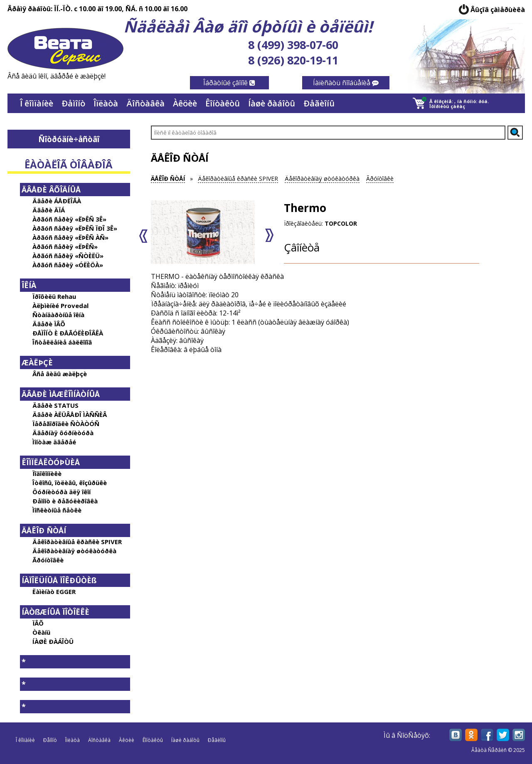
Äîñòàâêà (145, 103)
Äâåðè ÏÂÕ (49, 324)
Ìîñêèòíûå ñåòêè (57, 510)
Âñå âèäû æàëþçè (60, 374)
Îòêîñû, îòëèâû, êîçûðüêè (70, 483)
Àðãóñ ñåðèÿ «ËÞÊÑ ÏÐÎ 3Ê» (75, 228)
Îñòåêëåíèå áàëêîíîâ (62, 342)
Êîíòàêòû (223, 103)
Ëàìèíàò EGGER (54, 591)
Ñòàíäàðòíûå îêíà (58, 315)
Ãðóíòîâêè (48, 560)
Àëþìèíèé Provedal (60, 306)
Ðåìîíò (73, 103)
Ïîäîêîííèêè (47, 473)
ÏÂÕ (38, 623)
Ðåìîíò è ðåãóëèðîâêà (65, 501)
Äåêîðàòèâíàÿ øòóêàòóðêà (74, 551)
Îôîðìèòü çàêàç (447, 106)
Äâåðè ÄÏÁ (49, 210)
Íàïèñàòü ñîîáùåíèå (346, 83)
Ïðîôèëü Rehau (54, 296)
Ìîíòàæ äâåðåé (54, 442)
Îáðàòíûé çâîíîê (229, 83)
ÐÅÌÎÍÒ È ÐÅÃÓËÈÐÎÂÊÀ (68, 333)
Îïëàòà (106, 103)
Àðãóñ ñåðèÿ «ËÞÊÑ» (65, 246)
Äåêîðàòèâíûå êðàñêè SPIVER (77, 542)
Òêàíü (41, 632)
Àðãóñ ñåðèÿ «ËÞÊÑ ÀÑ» (70, 237)
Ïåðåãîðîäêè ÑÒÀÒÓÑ (66, 424)
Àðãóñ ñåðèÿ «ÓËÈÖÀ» (68, 265)
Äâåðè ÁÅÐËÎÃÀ (57, 201)
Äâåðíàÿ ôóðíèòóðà (63, 433)
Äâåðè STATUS (55, 405)
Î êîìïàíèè (37, 103)
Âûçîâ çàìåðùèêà (498, 10)
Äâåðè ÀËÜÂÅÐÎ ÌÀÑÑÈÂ (70, 414)
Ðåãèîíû (319, 103)
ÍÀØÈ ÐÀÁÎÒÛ (53, 641)
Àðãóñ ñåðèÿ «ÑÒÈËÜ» (68, 256)
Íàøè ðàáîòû (272, 103)
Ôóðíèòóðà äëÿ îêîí (62, 492)
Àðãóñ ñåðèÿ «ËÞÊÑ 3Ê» (69, 219)
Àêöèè (185, 103)
